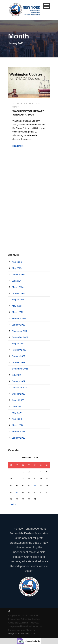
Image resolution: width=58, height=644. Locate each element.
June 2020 (17, 406)
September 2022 (20, 337)
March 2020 (18, 425)
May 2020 (17, 413)
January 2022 (19, 356)
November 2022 (20, 331)
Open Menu (47, 6)
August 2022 (18, 344)
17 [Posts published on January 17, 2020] (35, 485)
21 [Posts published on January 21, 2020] (17, 492)
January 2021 (19, 381)
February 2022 (19, 350)
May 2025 (17, 268)
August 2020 (18, 400)
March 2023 (18, 312)
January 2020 (19, 438)
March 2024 (18, 287)
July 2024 (17, 281)
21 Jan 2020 (19, 104)
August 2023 (18, 300)
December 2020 (20, 388)
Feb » (13, 504)
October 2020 (19, 394)
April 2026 (17, 262)
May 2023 (17, 306)
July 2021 (17, 375)
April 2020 (17, 419)
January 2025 (19, 275)
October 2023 (19, 293)
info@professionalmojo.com (22, 634)
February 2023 (19, 318)
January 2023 (19, 325)
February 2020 (19, 432)
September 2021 (20, 369)
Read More (18, 146)
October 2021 (19, 362)
